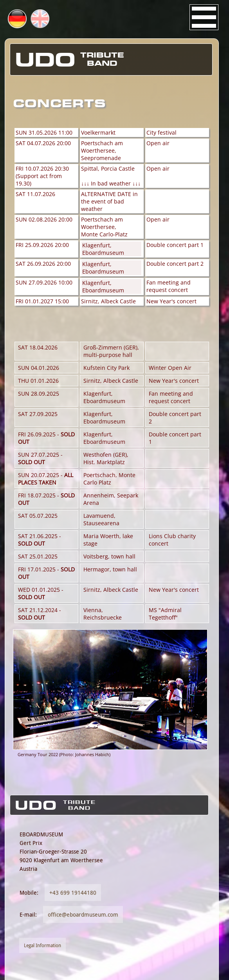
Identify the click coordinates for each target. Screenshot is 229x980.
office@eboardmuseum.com (83, 914)
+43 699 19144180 (73, 893)
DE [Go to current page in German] (29, 19)
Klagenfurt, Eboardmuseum (103, 249)
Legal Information (42, 945)
